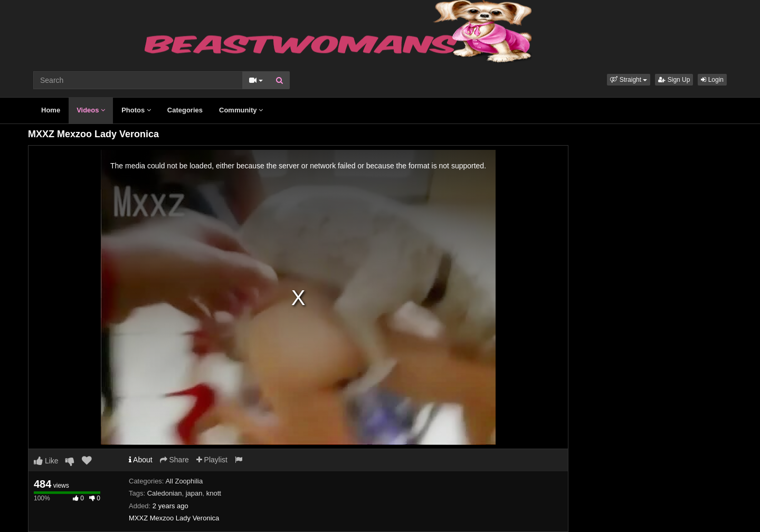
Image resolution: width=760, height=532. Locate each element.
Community (241, 110)
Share (174, 460)
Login (712, 80)
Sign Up (674, 80)
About (141, 460)
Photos (136, 110)
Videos (91, 110)
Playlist (212, 460)
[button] (629, 80)
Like (46, 461)
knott (214, 493)
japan (194, 493)
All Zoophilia (184, 481)
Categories (185, 110)
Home (51, 110)
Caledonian (165, 493)
